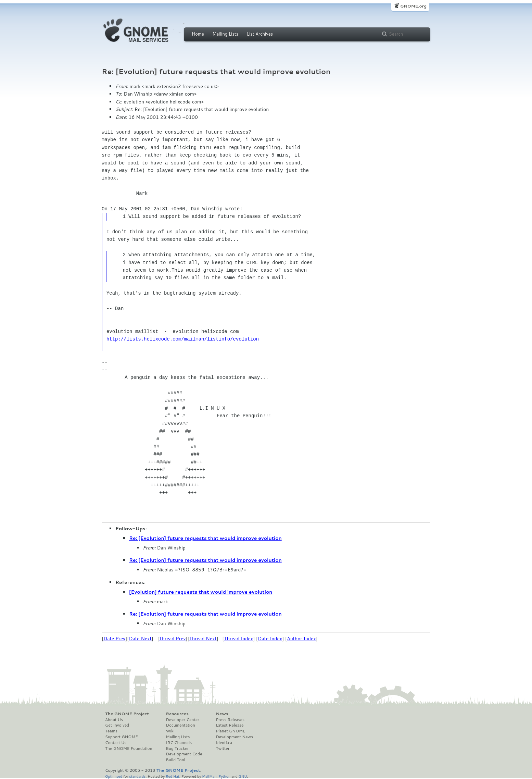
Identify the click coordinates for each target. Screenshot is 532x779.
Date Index (270, 639)
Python (224, 776)
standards (137, 776)
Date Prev (114, 639)
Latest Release (230, 725)
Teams (111, 731)
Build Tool (176, 760)
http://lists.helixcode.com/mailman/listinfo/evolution (183, 339)
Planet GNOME (230, 731)
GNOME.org (413, 6)
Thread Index (239, 639)
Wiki (170, 731)
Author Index (301, 639)
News (222, 714)
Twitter (223, 749)
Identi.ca (224, 743)
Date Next (140, 639)
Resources (177, 714)
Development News (234, 737)
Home (198, 34)
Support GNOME (122, 737)
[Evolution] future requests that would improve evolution (201, 592)
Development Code (184, 754)
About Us (114, 720)
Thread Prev (173, 639)
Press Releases (230, 720)
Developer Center (183, 720)
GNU (243, 776)
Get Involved (117, 725)
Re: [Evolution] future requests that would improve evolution (205, 538)
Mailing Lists (225, 34)
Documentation (181, 725)
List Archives (260, 34)
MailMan (209, 776)
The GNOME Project (127, 714)
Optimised (114, 776)
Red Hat (173, 776)
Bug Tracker (178, 749)
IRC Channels (179, 743)
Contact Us (116, 743)
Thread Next (203, 639)
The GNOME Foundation (129, 749)
